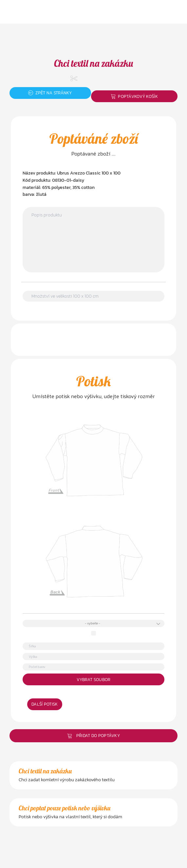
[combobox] (93, 624)
